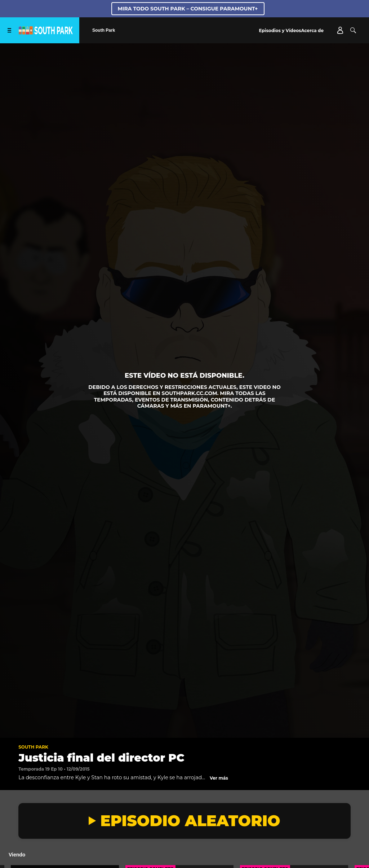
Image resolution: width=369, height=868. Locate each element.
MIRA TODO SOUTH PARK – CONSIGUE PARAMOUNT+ (188, 9)
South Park (33, 747)
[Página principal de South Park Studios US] (46, 33)
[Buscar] (353, 30)
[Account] (340, 30)
